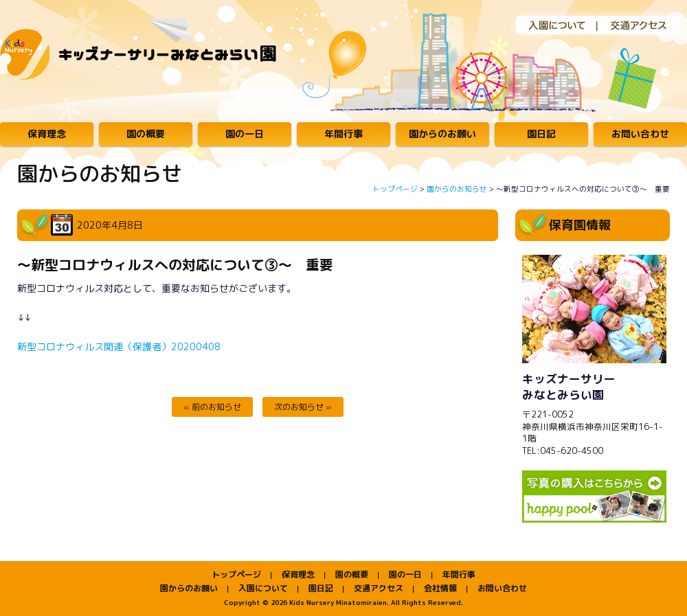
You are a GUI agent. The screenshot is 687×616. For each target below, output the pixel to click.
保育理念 (47, 134)
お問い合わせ (640, 134)
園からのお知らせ (457, 189)
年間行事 (343, 134)
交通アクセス (639, 25)
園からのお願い (442, 134)
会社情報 (440, 588)
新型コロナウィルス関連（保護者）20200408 (119, 346)
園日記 (541, 134)
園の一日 (245, 134)
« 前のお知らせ (212, 407)
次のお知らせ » (303, 407)
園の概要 (146, 134)
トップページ (395, 189)
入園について (550, 25)
